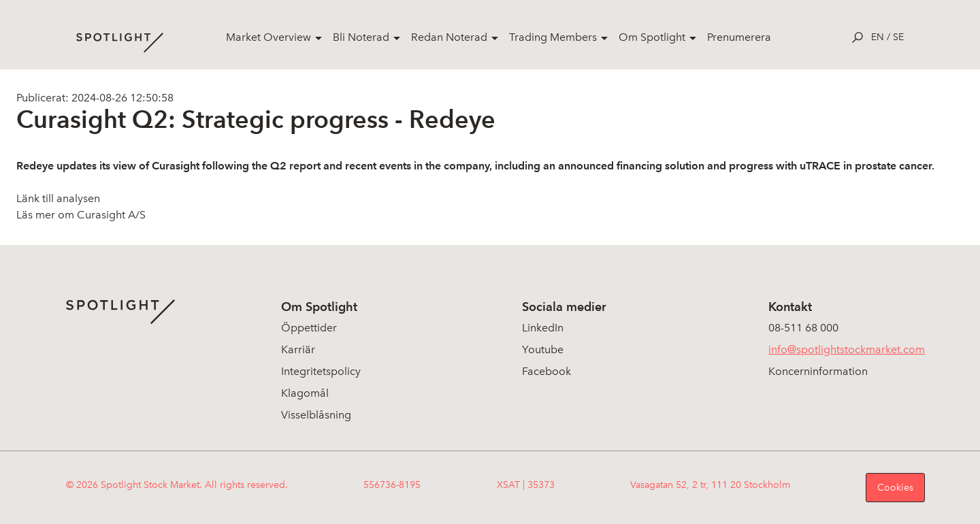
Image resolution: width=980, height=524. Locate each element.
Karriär (298, 349)
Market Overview (268, 37)
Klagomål (305, 393)
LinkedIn (543, 328)
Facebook (546, 371)
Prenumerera (739, 37)
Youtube (543, 349)
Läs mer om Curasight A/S (81, 215)
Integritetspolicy (321, 371)
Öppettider (309, 328)
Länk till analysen (58, 198)
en (878, 37)
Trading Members (553, 37)
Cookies (895, 488)
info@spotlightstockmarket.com (847, 349)
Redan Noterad (449, 37)
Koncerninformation (818, 371)
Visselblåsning (316, 415)
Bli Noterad (361, 37)
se (898, 37)
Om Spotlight (652, 37)
